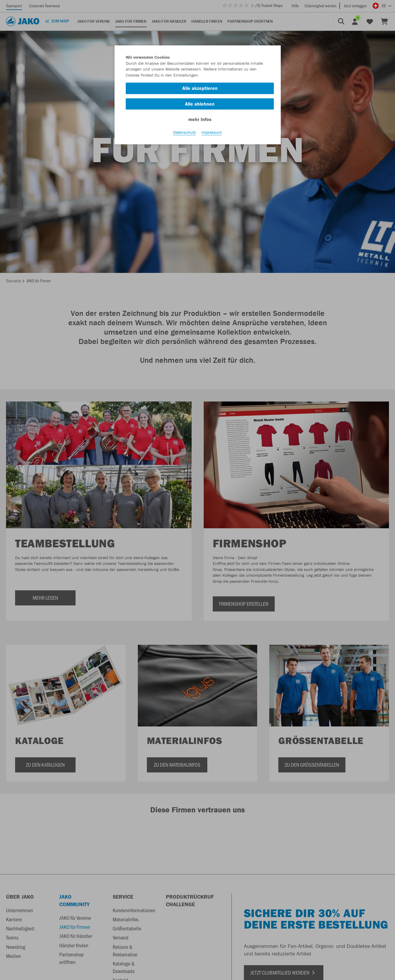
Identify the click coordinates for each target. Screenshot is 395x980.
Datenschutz (185, 133)
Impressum (212, 133)
